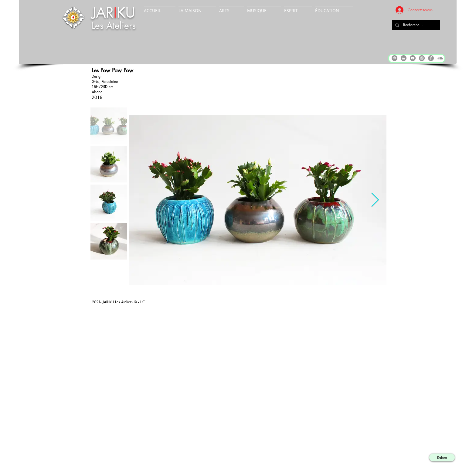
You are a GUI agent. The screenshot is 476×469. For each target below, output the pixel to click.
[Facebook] (431, 58)
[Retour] (442, 457)
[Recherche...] (415, 25)
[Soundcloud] (440, 58)
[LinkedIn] (404, 58)
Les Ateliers (114, 25)
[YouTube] (413, 58)
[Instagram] (422, 58)
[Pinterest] (394, 58)
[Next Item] (375, 201)
